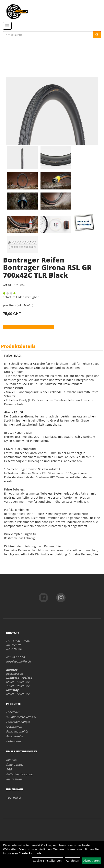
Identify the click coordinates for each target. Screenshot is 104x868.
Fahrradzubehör (17, 731)
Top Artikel (13, 798)
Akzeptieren (92, 861)
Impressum (14, 779)
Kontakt (11, 760)
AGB (9, 769)
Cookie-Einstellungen (47, 861)
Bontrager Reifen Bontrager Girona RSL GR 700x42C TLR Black (47, 267)
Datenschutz (15, 764)
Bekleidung (14, 741)
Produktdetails (18, 346)
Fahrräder (13, 712)
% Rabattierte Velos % (21, 717)
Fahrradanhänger (18, 722)
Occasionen (14, 727)
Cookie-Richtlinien (31, 853)
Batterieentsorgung (19, 774)
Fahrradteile (14, 736)
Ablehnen (73, 861)
